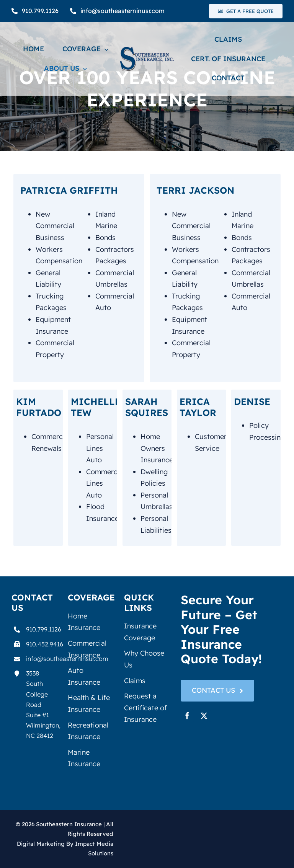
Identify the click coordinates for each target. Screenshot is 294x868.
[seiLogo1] (147, 50)
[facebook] (187, 716)
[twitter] (204, 716)
